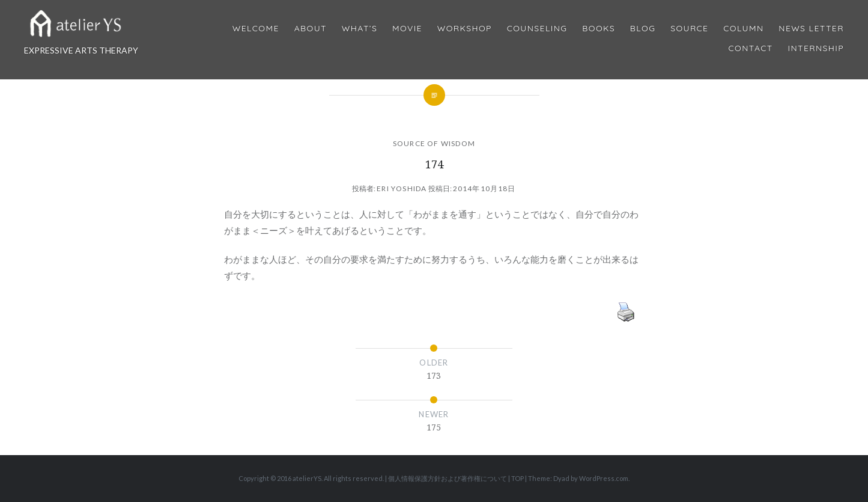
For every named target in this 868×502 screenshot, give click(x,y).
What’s (360, 29)
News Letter (811, 29)
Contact (751, 48)
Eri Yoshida (402, 188)
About (311, 29)
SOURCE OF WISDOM (434, 143)
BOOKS (599, 29)
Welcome (256, 29)
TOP (517, 478)
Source (689, 29)
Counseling (537, 29)
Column (743, 29)
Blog (643, 29)
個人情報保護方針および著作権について (448, 478)
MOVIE (407, 29)
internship (816, 48)
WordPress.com (604, 478)
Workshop (465, 29)
